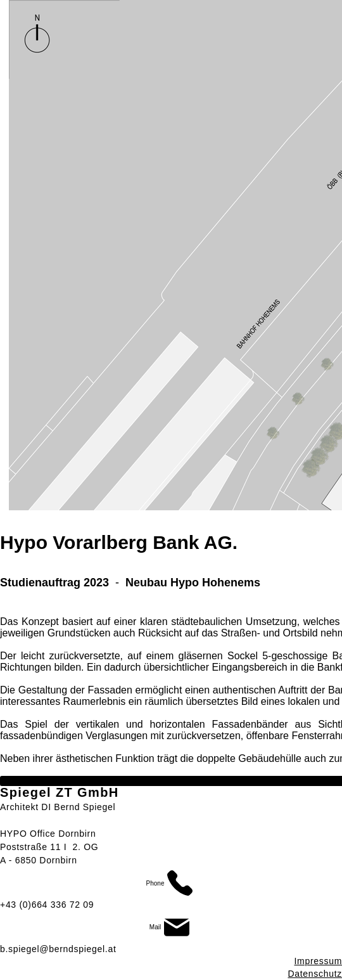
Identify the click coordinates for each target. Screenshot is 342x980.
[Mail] (171, 927)
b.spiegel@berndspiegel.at (58, 949)
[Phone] (171, 883)
